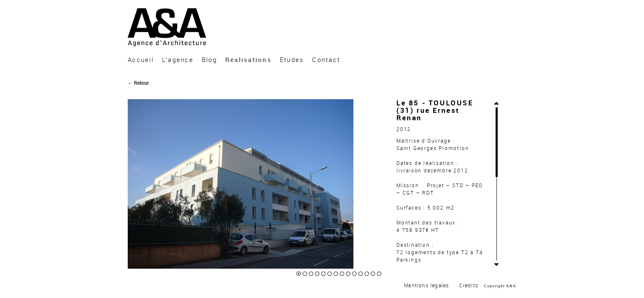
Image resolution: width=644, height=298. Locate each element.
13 (373, 274)
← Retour (138, 83)
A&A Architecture (169, 27)
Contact (326, 60)
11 (361, 274)
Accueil (141, 60)
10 (354, 274)
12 (367, 274)
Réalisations (248, 60)
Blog (209, 60)
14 (379, 274)
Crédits (469, 286)
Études (292, 60)
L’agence (178, 60)
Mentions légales (426, 286)
